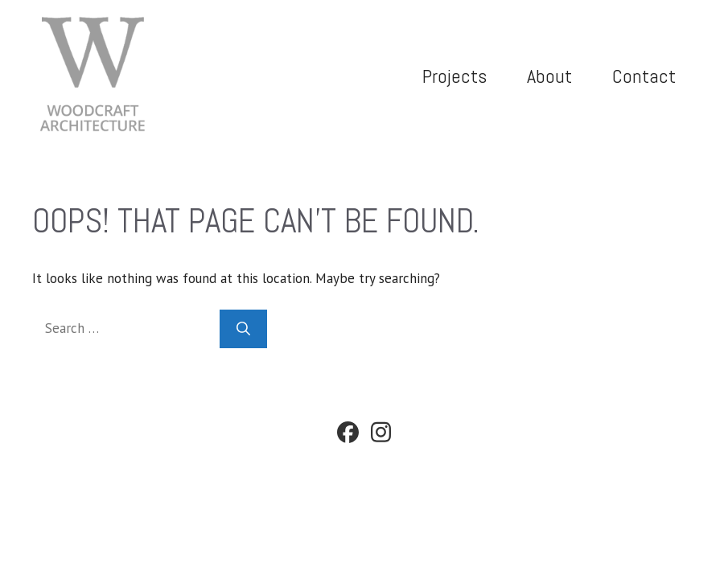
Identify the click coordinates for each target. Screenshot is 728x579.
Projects (454, 76)
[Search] (243, 329)
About (549, 76)
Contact (644, 76)
